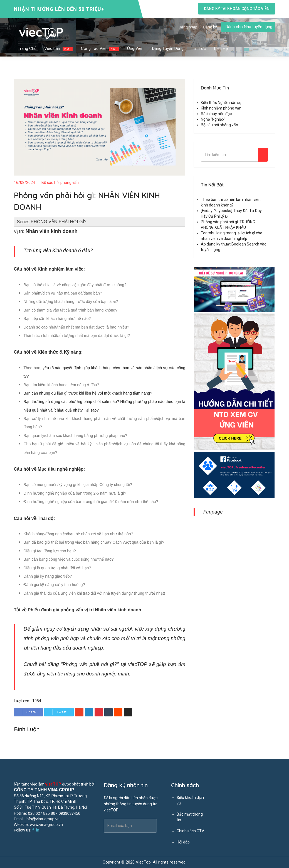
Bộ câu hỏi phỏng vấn (60, 183)
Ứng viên (136, 48)
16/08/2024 (24, 183)
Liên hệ (221, 48)
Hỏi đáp (183, 842)
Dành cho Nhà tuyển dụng (249, 27)
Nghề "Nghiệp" (213, 119)
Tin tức (199, 48)
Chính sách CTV (190, 831)
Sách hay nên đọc (216, 114)
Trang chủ (27, 48)
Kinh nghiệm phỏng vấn (221, 108)
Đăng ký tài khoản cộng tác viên (236, 9)
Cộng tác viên (100, 49)
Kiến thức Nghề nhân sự (221, 103)
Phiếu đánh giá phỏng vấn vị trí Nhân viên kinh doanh (85, 610)
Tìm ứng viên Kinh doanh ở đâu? (58, 250)
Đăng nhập (188, 27)
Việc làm (59, 49)
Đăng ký (210, 27)
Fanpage (213, 512)
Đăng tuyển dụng (168, 48)
